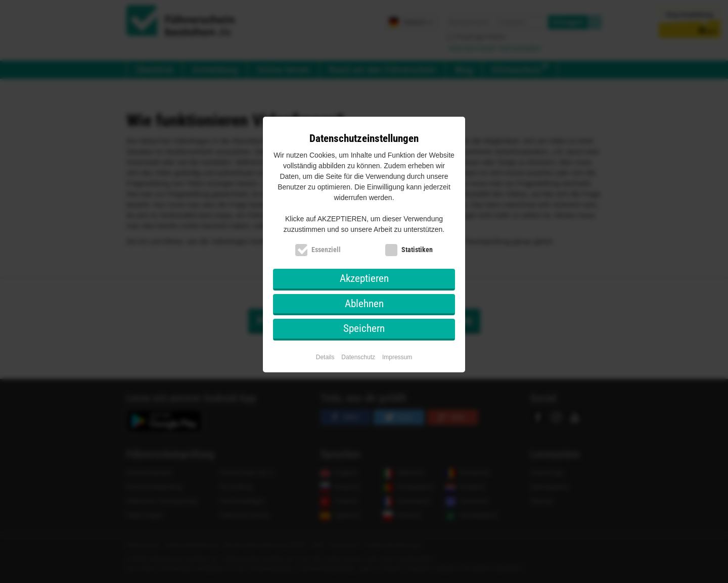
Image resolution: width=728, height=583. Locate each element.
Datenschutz (358, 357)
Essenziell (326, 250)
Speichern (364, 328)
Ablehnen (364, 304)
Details (325, 357)
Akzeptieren (364, 278)
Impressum (397, 357)
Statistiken (417, 250)
